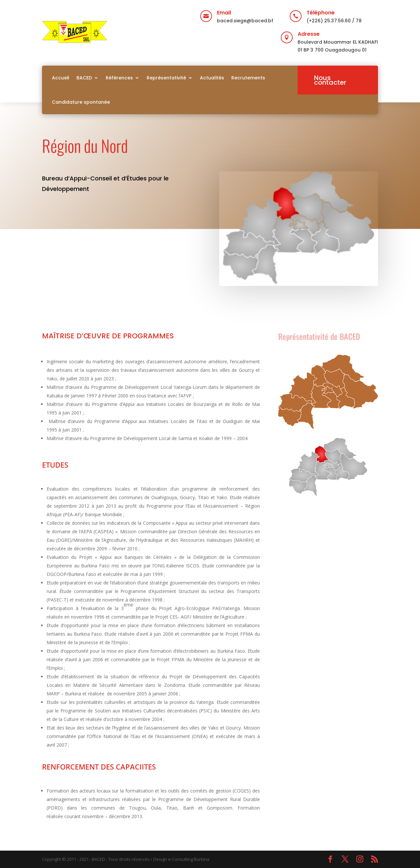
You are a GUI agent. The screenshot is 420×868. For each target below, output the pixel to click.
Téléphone (321, 13)
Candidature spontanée (81, 102)
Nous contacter (330, 80)
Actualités (212, 78)
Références (119, 78)
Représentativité (166, 78)
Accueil (61, 78)
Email (224, 13)
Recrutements (248, 78)
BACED (84, 78)
